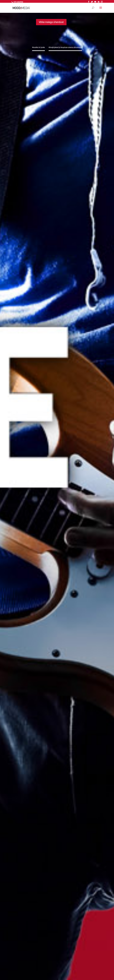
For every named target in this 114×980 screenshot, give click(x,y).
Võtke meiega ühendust (51, 22)
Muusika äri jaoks (38, 47)
